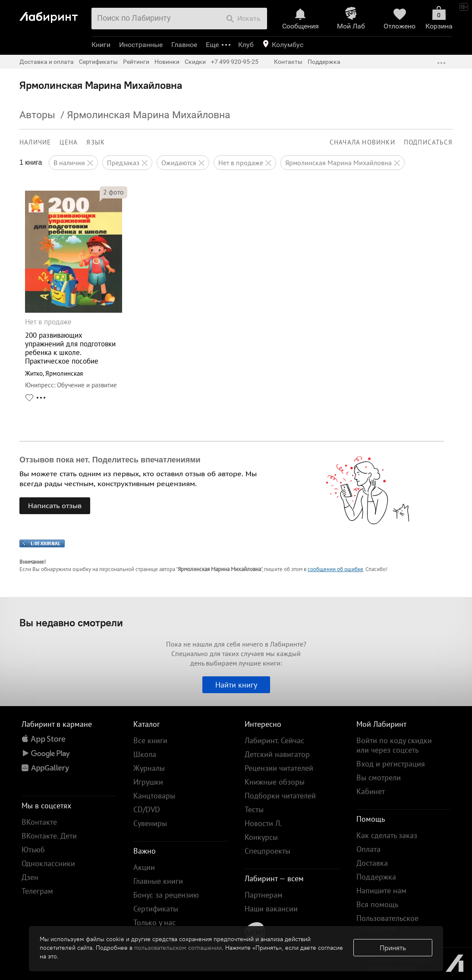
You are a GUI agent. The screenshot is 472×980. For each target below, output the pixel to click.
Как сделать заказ (387, 835)
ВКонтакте (39, 822)
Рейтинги (136, 62)
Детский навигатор (277, 754)
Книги (101, 45)
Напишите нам (381, 890)
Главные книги (158, 881)
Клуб (246, 45)
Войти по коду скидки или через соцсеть (394, 745)
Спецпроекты (267, 851)
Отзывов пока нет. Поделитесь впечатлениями (110, 460)
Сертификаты (98, 62)
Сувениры (150, 823)
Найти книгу (236, 685)
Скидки (195, 62)
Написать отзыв (55, 506)
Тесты (254, 809)
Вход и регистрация (391, 764)
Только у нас (154, 922)
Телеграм (37, 891)
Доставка (372, 863)
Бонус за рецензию (166, 895)
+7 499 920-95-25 (235, 62)
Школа (145, 754)
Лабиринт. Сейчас (274, 740)
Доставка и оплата (47, 62)
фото (113, 192)
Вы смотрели (379, 777)
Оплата (368, 849)
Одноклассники (48, 863)
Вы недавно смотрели (71, 622)
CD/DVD (147, 809)
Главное (184, 45)
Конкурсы (261, 837)
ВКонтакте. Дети (49, 836)
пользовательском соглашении (178, 948)
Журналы (149, 768)
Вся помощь (377, 904)
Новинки (167, 62)
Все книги (150, 740)
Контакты (288, 62)
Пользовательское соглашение (387, 923)
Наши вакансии (271, 909)
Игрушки (148, 782)
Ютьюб (33, 850)
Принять (393, 948)
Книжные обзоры (275, 782)
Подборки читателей (280, 796)
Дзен (30, 877)
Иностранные (141, 45)
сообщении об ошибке (335, 569)
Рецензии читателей (279, 768)
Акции (144, 867)
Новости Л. (263, 823)
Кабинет (371, 791)
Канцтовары (154, 796)
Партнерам (264, 895)
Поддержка (324, 62)
